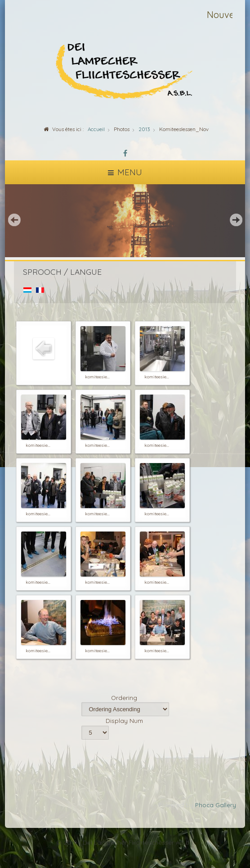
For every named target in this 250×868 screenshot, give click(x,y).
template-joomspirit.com (248, 837)
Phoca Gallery (216, 805)
